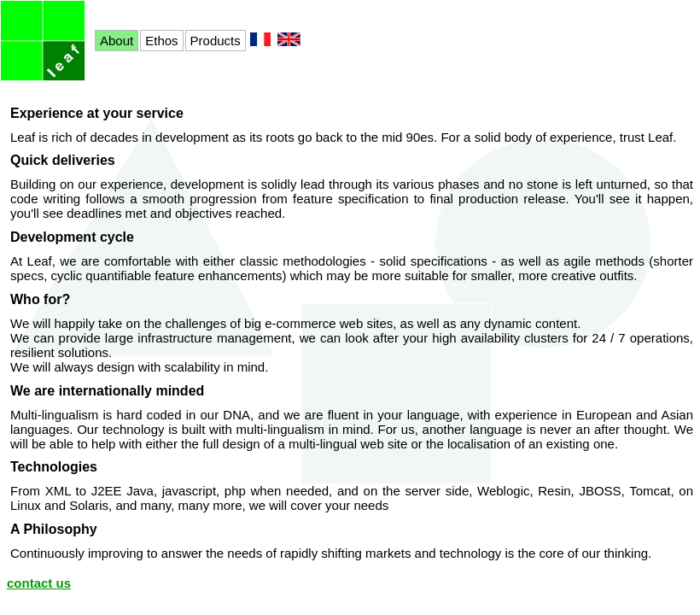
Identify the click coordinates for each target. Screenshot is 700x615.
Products (216, 41)
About (117, 41)
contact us (39, 583)
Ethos (161, 41)
